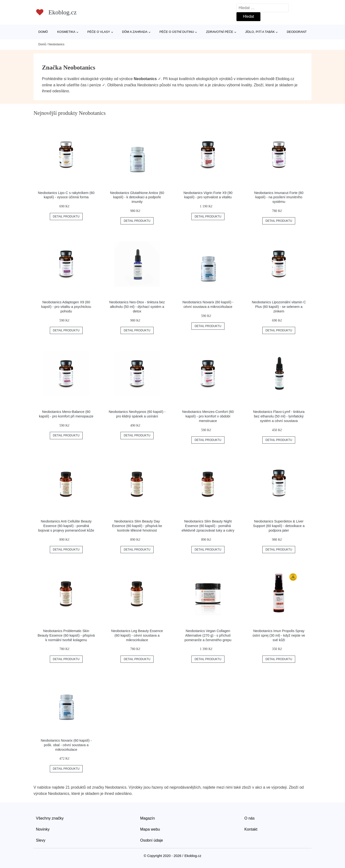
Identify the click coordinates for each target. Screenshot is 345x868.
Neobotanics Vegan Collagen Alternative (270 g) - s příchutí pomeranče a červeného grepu (208, 635)
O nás (250, 818)
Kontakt (251, 829)
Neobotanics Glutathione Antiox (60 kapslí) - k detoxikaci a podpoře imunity (137, 197)
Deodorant (297, 32)
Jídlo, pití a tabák (260, 32)
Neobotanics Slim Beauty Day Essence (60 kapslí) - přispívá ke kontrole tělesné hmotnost (137, 526)
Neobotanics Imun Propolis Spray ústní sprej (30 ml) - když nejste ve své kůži (279, 635)
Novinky (43, 829)
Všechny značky (50, 818)
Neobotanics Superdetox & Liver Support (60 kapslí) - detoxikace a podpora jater (279, 526)
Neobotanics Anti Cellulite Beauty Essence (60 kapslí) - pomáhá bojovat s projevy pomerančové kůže (66, 526)
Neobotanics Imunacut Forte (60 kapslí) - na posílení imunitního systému (279, 197)
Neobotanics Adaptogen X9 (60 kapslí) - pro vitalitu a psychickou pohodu (66, 307)
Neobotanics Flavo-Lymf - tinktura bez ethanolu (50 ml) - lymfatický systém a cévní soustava (279, 416)
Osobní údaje (152, 840)
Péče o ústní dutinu (177, 32)
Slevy (41, 840)
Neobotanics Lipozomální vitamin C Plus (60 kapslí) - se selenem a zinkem (279, 307)
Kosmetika (66, 32)
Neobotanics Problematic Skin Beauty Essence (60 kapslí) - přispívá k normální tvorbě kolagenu (66, 635)
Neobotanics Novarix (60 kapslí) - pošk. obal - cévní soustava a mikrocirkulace (66, 745)
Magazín (147, 818)
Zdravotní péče (220, 32)
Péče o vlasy (99, 32)
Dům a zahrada (135, 32)
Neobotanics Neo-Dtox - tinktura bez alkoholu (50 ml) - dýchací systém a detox (137, 307)
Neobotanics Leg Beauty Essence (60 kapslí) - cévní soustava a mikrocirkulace (137, 635)
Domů (43, 32)
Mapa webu (150, 829)
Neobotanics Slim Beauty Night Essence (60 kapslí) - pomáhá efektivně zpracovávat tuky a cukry (208, 526)
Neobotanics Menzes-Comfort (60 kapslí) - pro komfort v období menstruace (208, 416)
